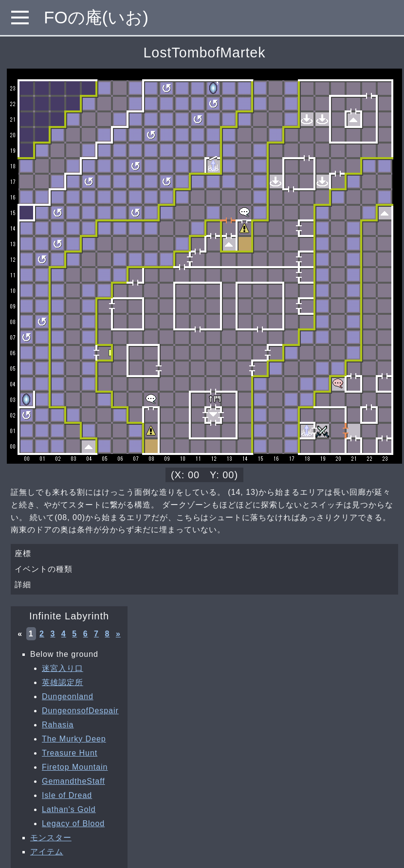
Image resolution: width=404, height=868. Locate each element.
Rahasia (58, 725)
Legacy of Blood (73, 823)
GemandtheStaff (73, 781)
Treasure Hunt (70, 753)
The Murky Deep (74, 739)
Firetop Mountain (75, 767)
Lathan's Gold (69, 809)
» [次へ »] (118, 634)
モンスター (51, 838)
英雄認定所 (63, 682)
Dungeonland (68, 696)
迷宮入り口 (63, 668)
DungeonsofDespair (80, 711)
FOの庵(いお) (96, 17)
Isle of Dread (67, 795)
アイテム (47, 852)
